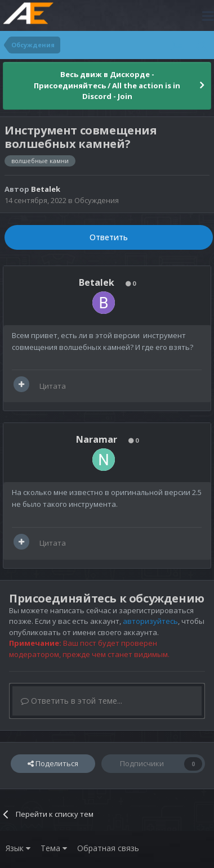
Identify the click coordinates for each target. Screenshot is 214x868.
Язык (18, 848)
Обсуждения (97, 200)
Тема (54, 848)
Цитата (53, 386)
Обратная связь (108, 848)
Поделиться (53, 763)
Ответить (109, 237)
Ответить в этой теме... (72, 701)
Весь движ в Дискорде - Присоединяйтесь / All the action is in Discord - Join (107, 85)
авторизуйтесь (150, 621)
